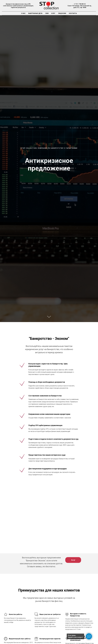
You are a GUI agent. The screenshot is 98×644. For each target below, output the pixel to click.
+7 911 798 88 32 (80, 4)
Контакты (73, 13)
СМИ (47, 13)
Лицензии (62, 13)
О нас (23, 13)
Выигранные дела (35, 13)
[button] (73, 560)
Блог (53, 13)
